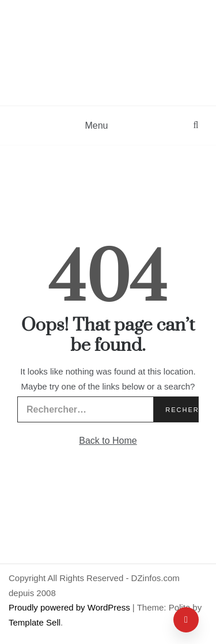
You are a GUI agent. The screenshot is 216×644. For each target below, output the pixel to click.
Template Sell (35, 622)
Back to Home (108, 441)
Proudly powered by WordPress (71, 607)
